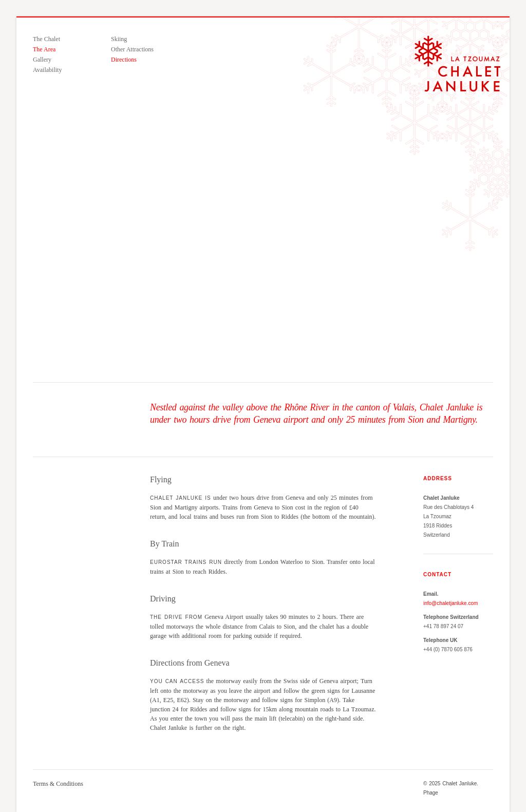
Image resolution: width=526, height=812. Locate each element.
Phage (431, 793)
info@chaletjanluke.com (450, 603)
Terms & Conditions (58, 784)
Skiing (119, 39)
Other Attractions (132, 49)
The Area (44, 49)
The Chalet (46, 39)
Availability (47, 70)
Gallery (42, 60)
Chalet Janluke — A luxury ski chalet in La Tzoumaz (457, 64)
